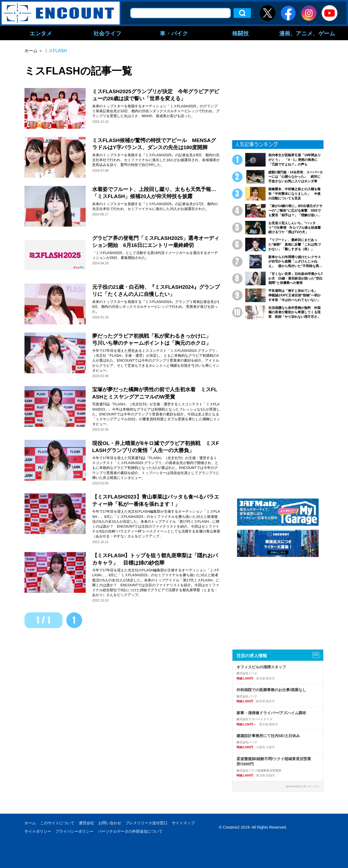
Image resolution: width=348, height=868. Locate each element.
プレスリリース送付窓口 (147, 823)
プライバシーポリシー (74, 831)
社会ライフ (108, 33)
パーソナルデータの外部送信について (130, 831)
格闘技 (241, 33)
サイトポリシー (38, 831)
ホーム (30, 823)
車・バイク (174, 33)
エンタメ (41, 33)
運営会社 (86, 823)
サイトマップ (183, 823)
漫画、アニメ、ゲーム (307, 33)
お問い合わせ (110, 823)
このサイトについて (57, 823)
